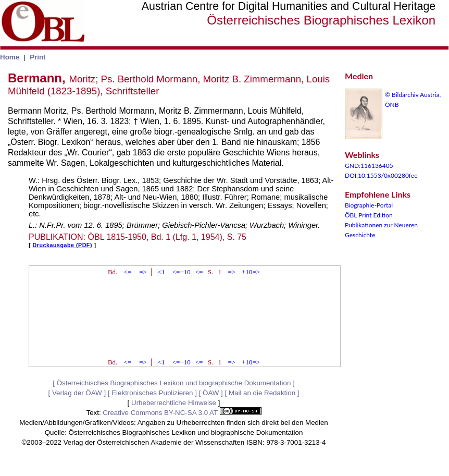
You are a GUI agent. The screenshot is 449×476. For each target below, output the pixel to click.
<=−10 (182, 272)
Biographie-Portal (369, 205)
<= (128, 272)
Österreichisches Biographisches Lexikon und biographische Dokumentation (174, 383)
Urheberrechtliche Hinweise (174, 403)
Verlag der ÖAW (77, 393)
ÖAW (211, 393)
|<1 (160, 272)
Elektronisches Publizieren (152, 393)
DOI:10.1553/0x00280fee (381, 175)
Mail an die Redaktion (262, 393)
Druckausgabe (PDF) (63, 245)
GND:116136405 (369, 166)
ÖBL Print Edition (369, 215)
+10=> (251, 272)
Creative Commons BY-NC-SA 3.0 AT (182, 413)
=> (143, 272)
